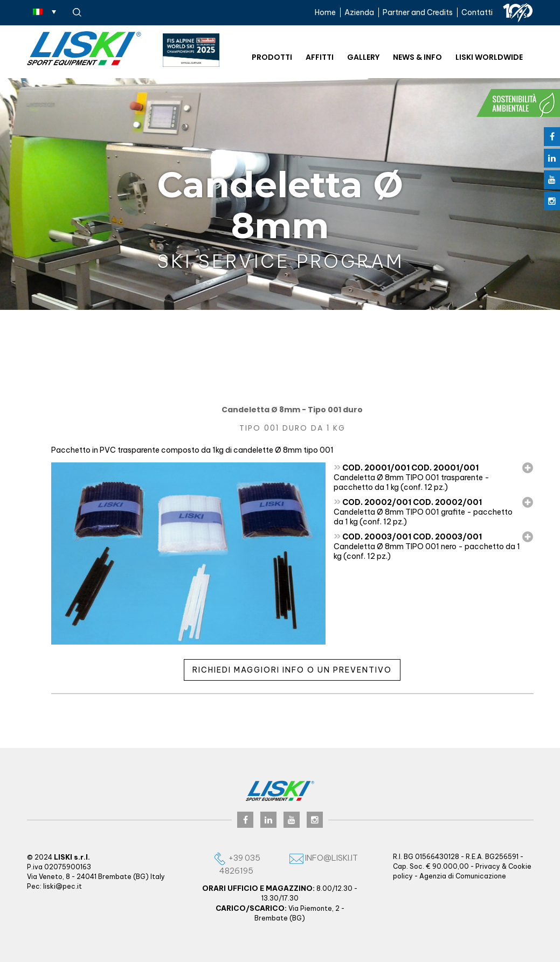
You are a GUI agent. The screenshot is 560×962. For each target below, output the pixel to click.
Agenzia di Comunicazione (463, 876)
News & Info (417, 57)
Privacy (488, 866)
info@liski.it (324, 858)
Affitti (320, 57)
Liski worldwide (489, 57)
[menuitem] (44, 11)
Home (325, 12)
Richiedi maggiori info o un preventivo (292, 670)
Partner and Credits (418, 12)
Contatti (477, 12)
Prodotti (272, 57)
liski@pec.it (63, 886)
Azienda (359, 12)
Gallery (363, 57)
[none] (44, 11)
